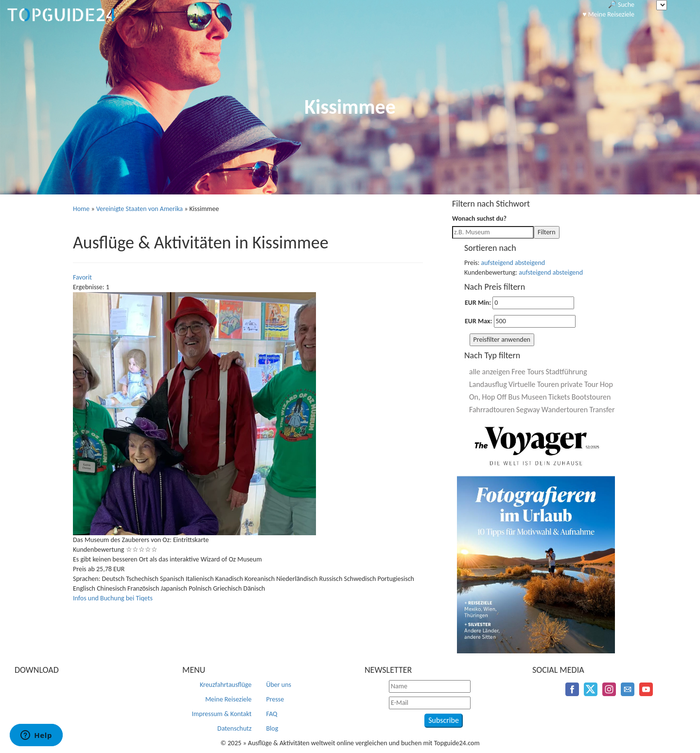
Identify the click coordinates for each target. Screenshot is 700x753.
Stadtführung (566, 372)
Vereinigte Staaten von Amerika (140, 209)
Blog (272, 728)
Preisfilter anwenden (502, 340)
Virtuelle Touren (534, 384)
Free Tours (528, 372)
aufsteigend (497, 263)
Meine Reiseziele (228, 699)
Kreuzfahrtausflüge (226, 685)
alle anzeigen (490, 372)
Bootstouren (591, 397)
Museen (534, 397)
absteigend (530, 263)
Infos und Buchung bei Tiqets (113, 598)
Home (81, 209)
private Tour (579, 384)
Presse (275, 699)
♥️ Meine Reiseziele (608, 14)
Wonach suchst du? (479, 219)
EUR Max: (478, 321)
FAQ (272, 714)
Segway (528, 410)
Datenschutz (234, 728)
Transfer (602, 410)
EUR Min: (478, 303)
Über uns (279, 685)
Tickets (559, 397)
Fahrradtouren (492, 410)
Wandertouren (565, 410)
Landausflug (488, 384)
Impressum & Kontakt (222, 714)
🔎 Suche (621, 5)
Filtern (547, 232)
